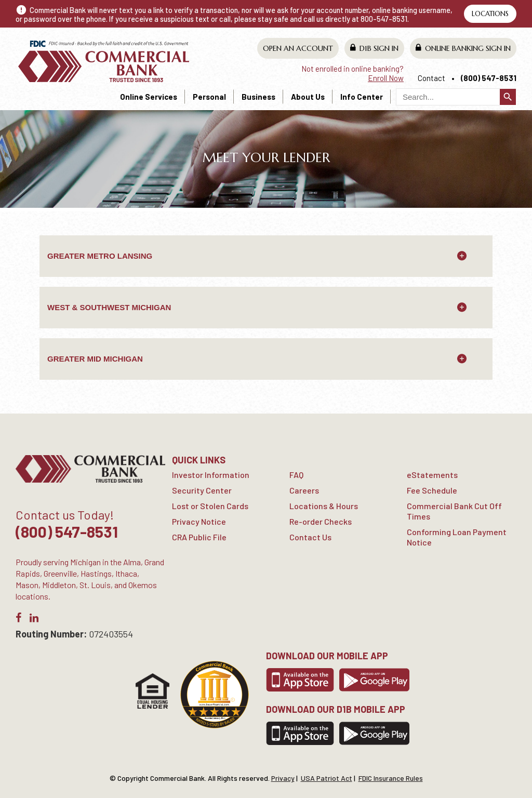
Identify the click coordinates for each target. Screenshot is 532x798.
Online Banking (463, 48)
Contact (431, 78)
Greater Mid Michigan (95, 359)
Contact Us (310, 537)
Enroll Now (386, 78)
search (508, 97)
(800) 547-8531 (489, 78)
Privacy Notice (199, 521)
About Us (308, 97)
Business (258, 97)
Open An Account (298, 48)
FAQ (296, 475)
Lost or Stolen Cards (210, 506)
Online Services (149, 97)
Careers (304, 490)
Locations (490, 14)
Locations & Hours (324, 506)
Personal (209, 97)
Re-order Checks (321, 521)
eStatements (432, 475)
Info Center (362, 97)
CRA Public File (199, 537)
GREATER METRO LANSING (100, 256)
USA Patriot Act (327, 778)
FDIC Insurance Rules (391, 778)
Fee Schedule (432, 490)
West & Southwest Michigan (109, 307)
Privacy (283, 778)
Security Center (202, 490)
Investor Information (211, 475)
